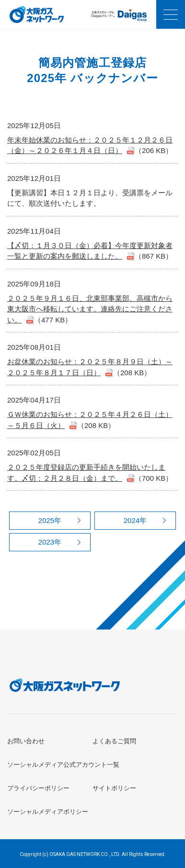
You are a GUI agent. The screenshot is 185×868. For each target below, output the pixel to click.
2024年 (135, 520)
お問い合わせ (26, 741)
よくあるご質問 (114, 741)
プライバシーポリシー (38, 788)
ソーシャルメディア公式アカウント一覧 (63, 765)
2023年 (50, 542)
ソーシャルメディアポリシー (48, 812)
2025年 (50, 520)
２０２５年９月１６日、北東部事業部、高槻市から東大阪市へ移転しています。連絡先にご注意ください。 (90, 309)
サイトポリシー (114, 788)
